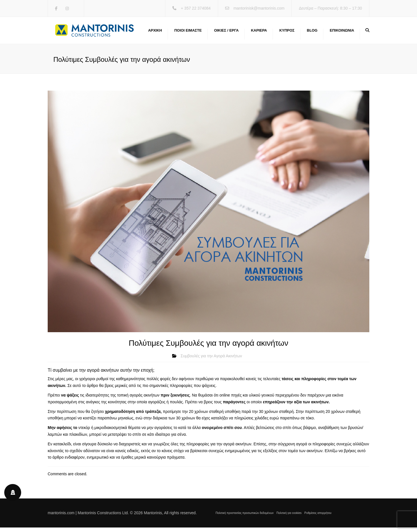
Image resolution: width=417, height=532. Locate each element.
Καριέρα (259, 32)
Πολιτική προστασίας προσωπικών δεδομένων (245, 517)
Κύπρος (287, 32)
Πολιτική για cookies (289, 517)
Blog (312, 32)
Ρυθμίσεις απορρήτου (318, 517)
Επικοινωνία (342, 32)
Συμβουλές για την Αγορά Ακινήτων (211, 360)
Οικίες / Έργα (226, 32)
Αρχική (155, 32)
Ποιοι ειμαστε (188, 32)
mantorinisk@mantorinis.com (259, 8)
